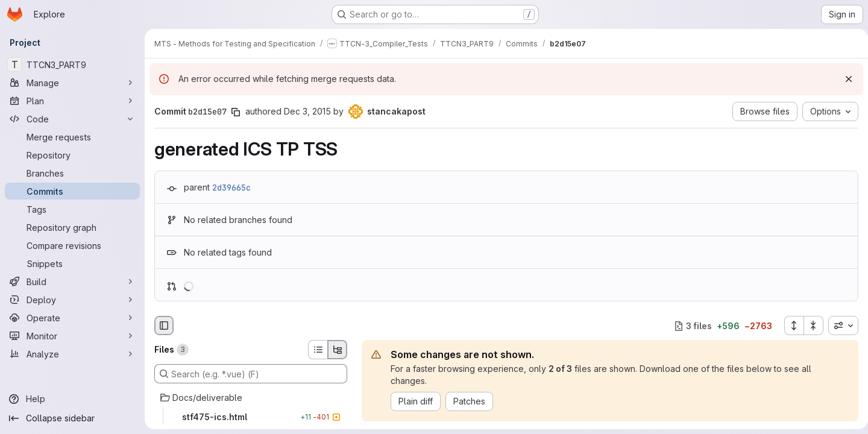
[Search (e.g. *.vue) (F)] (251, 374)
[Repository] (72, 155)
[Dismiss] (844, 79)
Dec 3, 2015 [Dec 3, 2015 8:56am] (307, 111)
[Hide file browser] (164, 325)
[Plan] (72, 101)
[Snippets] (72, 263)
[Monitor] (72, 336)
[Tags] (72, 209)
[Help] (72, 399)
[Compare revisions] (72, 245)
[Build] (72, 281)
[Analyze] (72, 354)
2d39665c (231, 187)
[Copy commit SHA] (236, 112)
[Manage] (72, 83)
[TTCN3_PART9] (72, 64)
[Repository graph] (72, 227)
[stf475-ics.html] (251, 417)
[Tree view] (338, 350)
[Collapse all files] (809, 325)
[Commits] (72, 191)
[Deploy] (72, 300)
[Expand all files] (789, 325)
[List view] (318, 350)
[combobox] (838, 325)
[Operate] (72, 318)
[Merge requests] (72, 137)
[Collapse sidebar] (72, 418)
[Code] (72, 119)
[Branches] (72, 173)
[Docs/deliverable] (251, 398)
